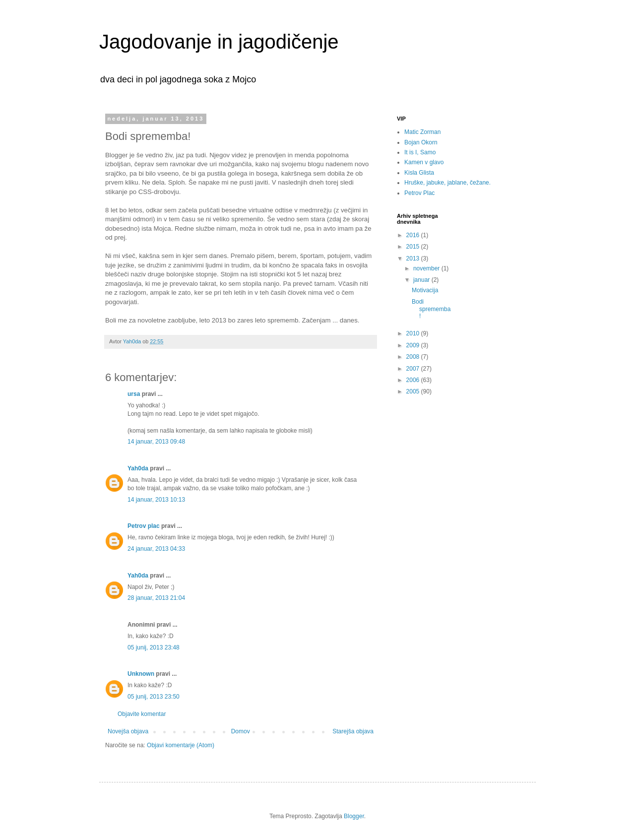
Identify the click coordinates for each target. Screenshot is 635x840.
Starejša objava (353, 731)
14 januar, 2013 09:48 (156, 442)
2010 (414, 333)
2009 (414, 345)
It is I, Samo (420, 152)
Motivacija (425, 290)
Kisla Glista (419, 173)
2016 (414, 235)
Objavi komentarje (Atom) (181, 745)
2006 (414, 380)
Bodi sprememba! (431, 309)
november (427, 268)
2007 (414, 369)
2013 (414, 258)
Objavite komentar (142, 714)
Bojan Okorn (421, 142)
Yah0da (138, 468)
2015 (414, 247)
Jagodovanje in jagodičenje (219, 42)
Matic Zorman (422, 132)
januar (422, 280)
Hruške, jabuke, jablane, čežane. (447, 183)
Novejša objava (128, 731)
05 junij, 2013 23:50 (154, 697)
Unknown (141, 674)
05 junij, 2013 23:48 (154, 647)
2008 (414, 357)
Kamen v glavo (424, 162)
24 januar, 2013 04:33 (156, 549)
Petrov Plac (419, 193)
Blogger (354, 816)
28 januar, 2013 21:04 (156, 598)
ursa (134, 394)
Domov (241, 731)
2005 (414, 391)
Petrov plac (144, 526)
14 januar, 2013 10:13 (156, 500)
